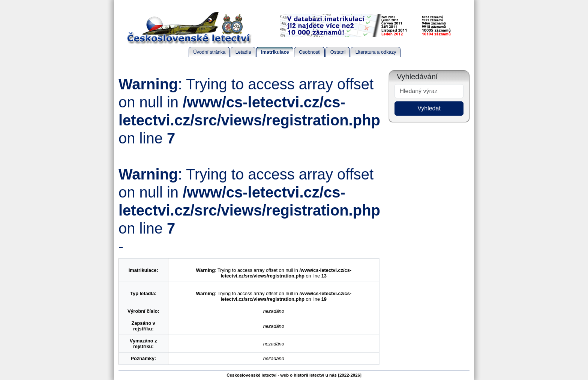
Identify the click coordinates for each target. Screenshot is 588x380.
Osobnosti (310, 52)
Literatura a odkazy (376, 52)
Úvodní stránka (209, 52)
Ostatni (338, 52)
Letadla (243, 52)
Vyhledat (429, 108)
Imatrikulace (275, 52)
